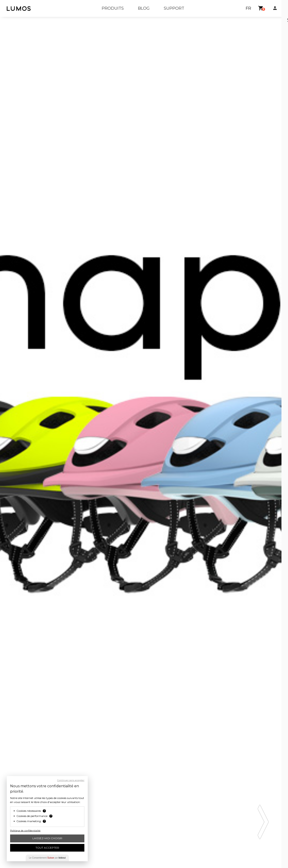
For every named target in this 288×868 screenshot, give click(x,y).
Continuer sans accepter (71, 780)
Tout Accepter (47, 848)
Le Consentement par (47, 858)
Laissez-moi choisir (47, 838)
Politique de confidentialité (25, 831)
